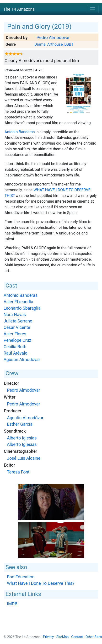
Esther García (20, 424)
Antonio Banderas (20, 132)
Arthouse (55, 44)
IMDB (12, 604)
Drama (40, 44)
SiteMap (62, 637)
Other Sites (94, 637)
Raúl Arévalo (16, 353)
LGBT (69, 44)
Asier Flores (15, 334)
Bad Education (21, 577)
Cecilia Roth (15, 347)
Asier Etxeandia (18, 302)
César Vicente (17, 327)
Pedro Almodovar (53, 37)
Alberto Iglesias (22, 438)
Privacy (48, 637)
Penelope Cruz (17, 340)
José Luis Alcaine (24, 458)
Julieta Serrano (18, 321)
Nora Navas (15, 315)
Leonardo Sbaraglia (22, 308)
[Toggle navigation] (93, 9)
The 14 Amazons (19, 9)
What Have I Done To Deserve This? (41, 583)
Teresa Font (18, 472)
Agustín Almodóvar (22, 359)
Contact (77, 637)
